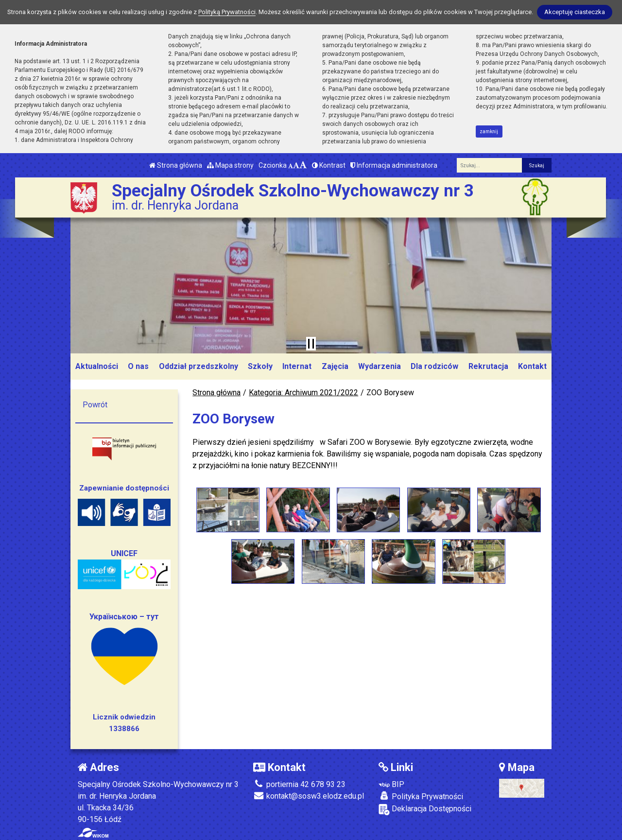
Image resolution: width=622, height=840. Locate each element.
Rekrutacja (488, 366)
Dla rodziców (434, 366)
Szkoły (260, 366)
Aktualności (97, 366)
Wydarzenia (380, 366)
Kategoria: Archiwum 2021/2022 (303, 393)
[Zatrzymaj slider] (311, 344)
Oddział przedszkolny (199, 366)
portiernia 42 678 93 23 (299, 784)
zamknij (489, 131)
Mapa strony (230, 165)
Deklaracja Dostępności (425, 810)
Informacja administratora (394, 165)
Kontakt (532, 366)
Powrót (95, 405)
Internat (297, 366)
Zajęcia (335, 366)
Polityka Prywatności (421, 796)
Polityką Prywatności (227, 12)
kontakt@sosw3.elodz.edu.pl (309, 796)
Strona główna (176, 165)
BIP (391, 784)
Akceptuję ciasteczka (575, 12)
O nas (138, 366)
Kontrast (329, 165)
